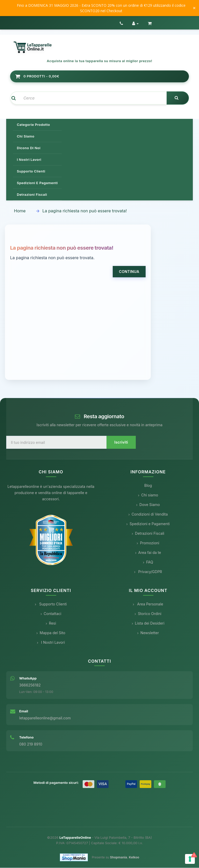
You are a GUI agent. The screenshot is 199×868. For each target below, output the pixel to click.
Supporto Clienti (51, 604)
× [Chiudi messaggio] (194, 8)
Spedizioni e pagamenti (37, 183)
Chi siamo (26, 137)
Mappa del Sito (51, 633)
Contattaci (51, 614)
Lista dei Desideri (148, 623)
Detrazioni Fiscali (32, 195)
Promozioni (148, 543)
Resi (51, 623)
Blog (148, 486)
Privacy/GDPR (148, 572)
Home (20, 211)
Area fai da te (148, 553)
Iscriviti (121, 443)
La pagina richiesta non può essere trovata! (85, 211)
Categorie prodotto (33, 125)
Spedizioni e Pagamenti (148, 524)
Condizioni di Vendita (148, 515)
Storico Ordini (148, 614)
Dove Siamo (148, 505)
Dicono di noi (29, 148)
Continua (129, 272)
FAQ (148, 563)
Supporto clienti (31, 172)
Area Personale (148, 604)
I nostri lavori (29, 160)
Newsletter (148, 633)
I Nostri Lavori (51, 643)
